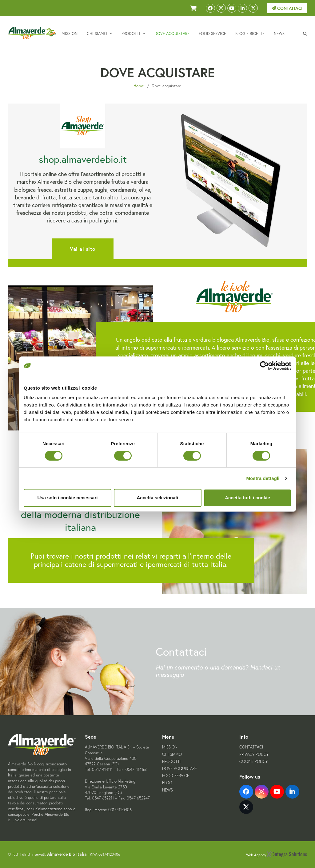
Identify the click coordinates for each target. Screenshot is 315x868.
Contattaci (287, 8)
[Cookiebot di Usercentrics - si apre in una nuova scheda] (264, 366)
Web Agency (277, 855)
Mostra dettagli (263, 478)
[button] (305, 33)
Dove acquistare (179, 769)
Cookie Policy (253, 762)
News (167, 790)
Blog (167, 783)
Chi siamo (172, 754)
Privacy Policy (254, 754)
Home (139, 86)
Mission (170, 747)
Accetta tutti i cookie (247, 498)
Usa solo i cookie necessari (68, 498)
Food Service (176, 776)
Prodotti (171, 762)
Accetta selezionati (157, 498)
